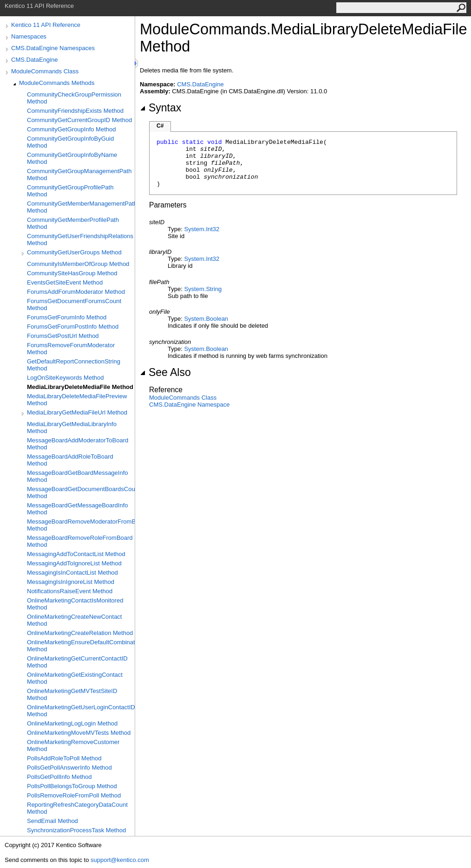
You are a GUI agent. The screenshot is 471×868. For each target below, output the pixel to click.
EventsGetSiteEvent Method (65, 282)
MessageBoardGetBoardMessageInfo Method (78, 476)
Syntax (160, 108)
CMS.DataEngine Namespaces (53, 48)
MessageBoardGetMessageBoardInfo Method (78, 509)
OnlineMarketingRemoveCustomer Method (73, 745)
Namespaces (29, 36)
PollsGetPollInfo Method (59, 777)
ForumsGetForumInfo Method (67, 317)
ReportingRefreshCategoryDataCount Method (77, 808)
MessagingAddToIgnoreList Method (74, 563)
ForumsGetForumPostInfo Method (73, 327)
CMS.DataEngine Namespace (189, 405)
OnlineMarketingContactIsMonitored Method (75, 604)
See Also (165, 372)
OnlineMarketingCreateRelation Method (80, 633)
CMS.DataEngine (34, 60)
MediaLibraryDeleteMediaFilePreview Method (77, 400)
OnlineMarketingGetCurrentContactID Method (77, 662)
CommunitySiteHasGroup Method (72, 273)
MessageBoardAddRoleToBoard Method (70, 460)
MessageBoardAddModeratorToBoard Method (78, 444)
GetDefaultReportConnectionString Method (74, 365)
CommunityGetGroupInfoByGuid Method (70, 142)
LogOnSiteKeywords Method (65, 378)
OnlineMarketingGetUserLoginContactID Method (81, 711)
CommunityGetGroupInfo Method (71, 129)
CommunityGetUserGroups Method (74, 252)
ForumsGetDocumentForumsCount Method (74, 304)
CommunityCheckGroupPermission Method (74, 98)
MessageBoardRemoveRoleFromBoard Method (80, 541)
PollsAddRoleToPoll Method (64, 758)
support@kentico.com (120, 860)
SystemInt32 (202, 229)
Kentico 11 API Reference (46, 25)
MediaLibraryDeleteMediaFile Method (80, 387)
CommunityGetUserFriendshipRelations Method (80, 240)
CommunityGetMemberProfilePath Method (73, 223)
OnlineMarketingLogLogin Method (72, 723)
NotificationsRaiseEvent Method (70, 591)
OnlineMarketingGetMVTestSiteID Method (72, 694)
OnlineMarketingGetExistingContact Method (75, 678)
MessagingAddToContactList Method (76, 554)
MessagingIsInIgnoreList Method (71, 582)
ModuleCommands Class (45, 71)
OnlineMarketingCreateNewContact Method (74, 620)
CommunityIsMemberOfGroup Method (78, 264)
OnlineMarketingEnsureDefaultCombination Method (81, 646)
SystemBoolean (206, 319)
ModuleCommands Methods (57, 83)
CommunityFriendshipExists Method (75, 111)
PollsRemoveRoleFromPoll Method (74, 795)
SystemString (203, 289)
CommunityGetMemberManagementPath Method (81, 207)
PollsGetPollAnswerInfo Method (69, 768)
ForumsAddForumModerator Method (76, 292)
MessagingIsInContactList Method (72, 573)
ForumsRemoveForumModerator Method (71, 349)
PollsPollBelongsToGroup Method (72, 786)
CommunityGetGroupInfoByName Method (72, 158)
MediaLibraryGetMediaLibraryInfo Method (72, 428)
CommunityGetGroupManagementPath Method (79, 175)
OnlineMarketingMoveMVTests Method (79, 733)
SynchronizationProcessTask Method (76, 830)
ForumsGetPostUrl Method (63, 336)
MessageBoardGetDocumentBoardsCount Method (81, 492)
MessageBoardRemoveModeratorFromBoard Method (81, 525)
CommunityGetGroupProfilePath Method (70, 191)
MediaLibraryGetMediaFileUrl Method (77, 412)
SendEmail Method (52, 821)
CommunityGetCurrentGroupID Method (79, 120)
